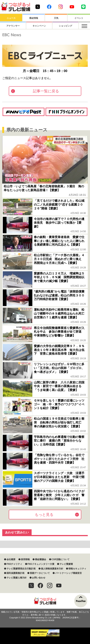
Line (83, 7)
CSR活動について (61, 559)
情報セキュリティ (77, 569)
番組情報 (34, 18)
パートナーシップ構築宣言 (68, 573)
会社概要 (11, 559)
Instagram (61, 7)
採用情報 (25, 559)
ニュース (11, 18)
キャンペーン (34, 26)
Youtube (72, 7)
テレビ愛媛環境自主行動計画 (21, 569)
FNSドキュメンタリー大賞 (41, 564)
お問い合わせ (39, 578)
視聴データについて (40, 573)
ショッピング (56, 26)
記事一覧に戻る (46, 91)
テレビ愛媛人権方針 (17, 578)
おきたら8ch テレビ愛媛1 (16, 7)
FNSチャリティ (14, 564)
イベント (79, 18)
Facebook (49, 7)
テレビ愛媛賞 (66, 564)
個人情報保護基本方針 (52, 569)
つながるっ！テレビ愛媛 (45, 601)
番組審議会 (41, 559)
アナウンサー (11, 26)
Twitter (38, 7)
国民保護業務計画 (15, 573)
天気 (56, 18)
